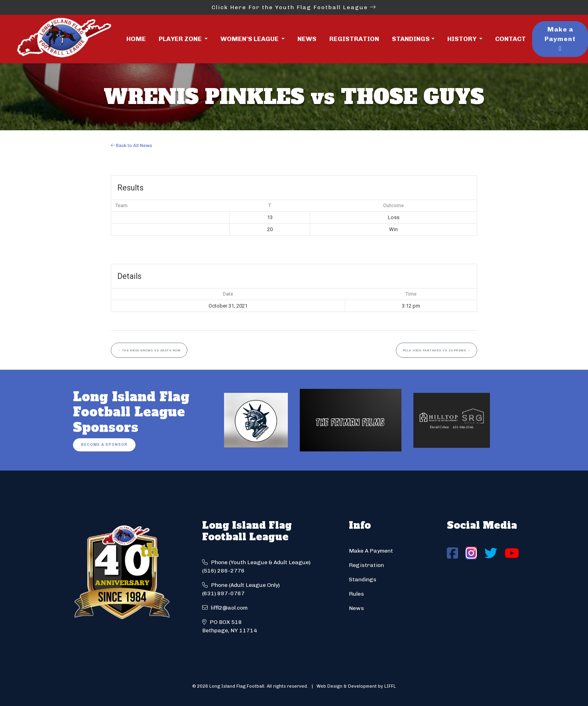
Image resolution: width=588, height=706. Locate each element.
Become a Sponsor (104, 444)
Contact (510, 39)
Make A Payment (371, 551)
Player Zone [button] (181, 39)
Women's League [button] (250, 39)
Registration (354, 39)
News (307, 39)
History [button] (462, 39)
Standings (411, 39)
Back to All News (132, 145)
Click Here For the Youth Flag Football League (294, 7)
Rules (356, 594)
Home (136, 39)
